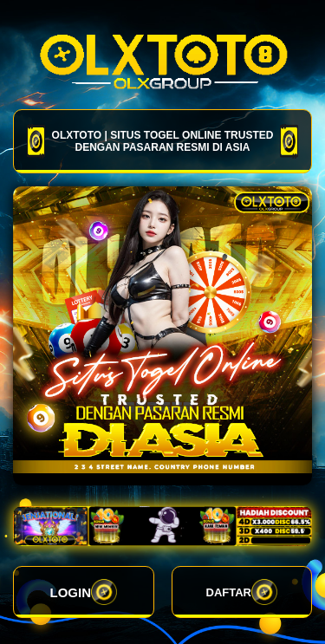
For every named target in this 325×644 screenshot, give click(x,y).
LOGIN (84, 592)
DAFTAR (242, 592)
